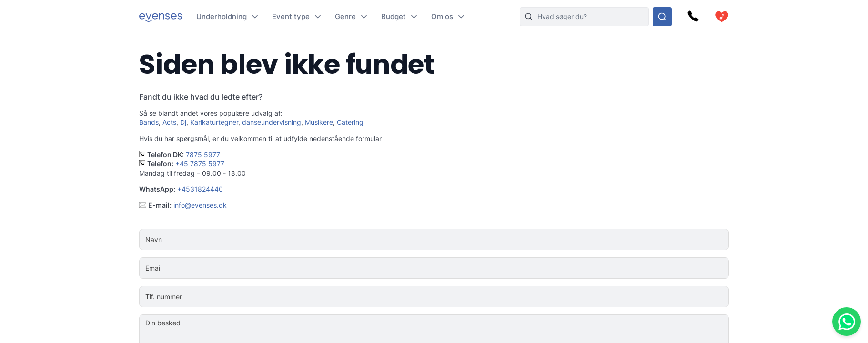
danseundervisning (272, 122)
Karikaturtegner (214, 122)
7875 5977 (203, 155)
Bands (149, 122)
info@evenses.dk (200, 205)
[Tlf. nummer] (463, 297)
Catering (350, 122)
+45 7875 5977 (200, 164)
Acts (169, 122)
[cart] (722, 17)
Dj (183, 122)
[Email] (463, 268)
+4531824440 (200, 189)
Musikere (319, 122)
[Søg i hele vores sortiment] (662, 17)
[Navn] (463, 240)
